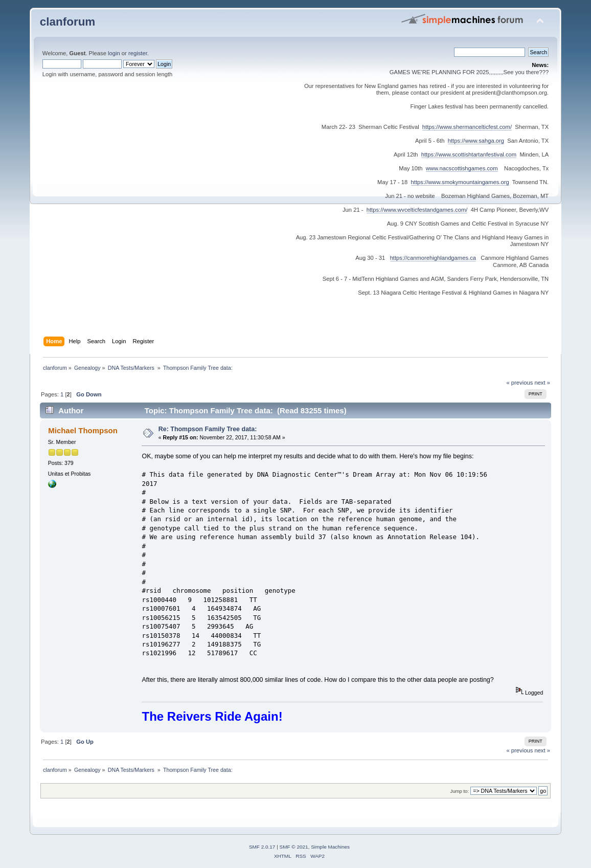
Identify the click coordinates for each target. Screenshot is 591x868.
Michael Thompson (83, 430)
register (138, 53)
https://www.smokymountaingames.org (460, 182)
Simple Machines (330, 847)
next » (542, 383)
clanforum (68, 22)
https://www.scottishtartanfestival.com (469, 154)
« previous (520, 383)
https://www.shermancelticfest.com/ (467, 127)
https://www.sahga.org (476, 141)
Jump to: (460, 791)
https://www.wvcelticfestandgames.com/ (417, 210)
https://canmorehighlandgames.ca (433, 258)
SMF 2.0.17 (262, 847)
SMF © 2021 (294, 847)
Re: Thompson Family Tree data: (208, 429)
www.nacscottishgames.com (462, 168)
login (114, 53)
